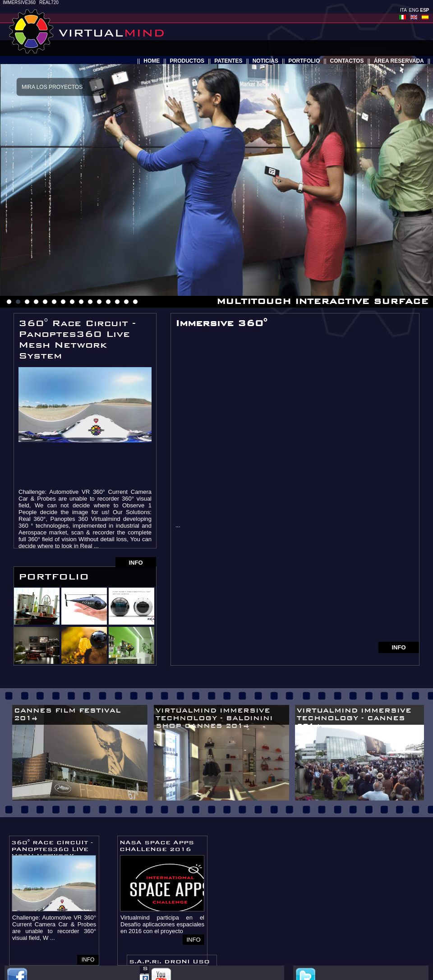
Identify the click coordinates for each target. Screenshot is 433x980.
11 (99, 302)
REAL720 (49, 2)
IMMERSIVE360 (19, 2)
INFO (136, 563)
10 (90, 302)
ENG (414, 10)
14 (126, 302)
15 (135, 302)
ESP (424, 10)
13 (117, 302)
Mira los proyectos (52, 87)
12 (108, 302)
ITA (403, 10)
